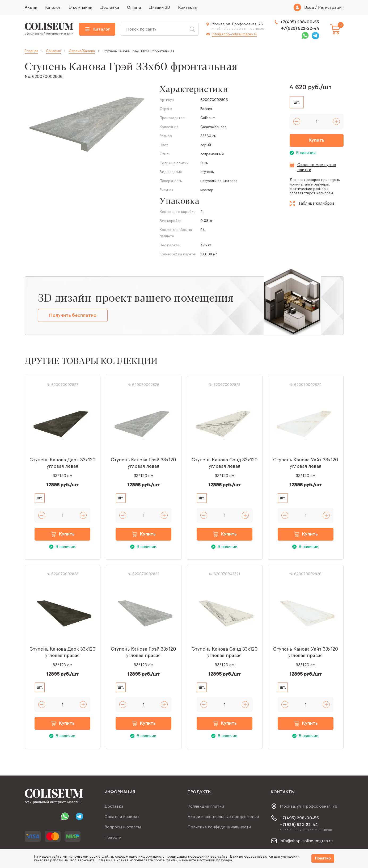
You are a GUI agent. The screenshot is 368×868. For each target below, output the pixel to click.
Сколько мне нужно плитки (317, 167)
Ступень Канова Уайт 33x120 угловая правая (306, 652)
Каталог (53, 7)
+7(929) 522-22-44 (300, 28)
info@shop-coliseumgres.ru (234, 34)
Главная (31, 51)
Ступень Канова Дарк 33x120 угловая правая (63, 652)
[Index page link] (49, 29)
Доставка (110, 7)
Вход (309, 7)
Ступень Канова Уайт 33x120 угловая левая (306, 463)
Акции (31, 7)
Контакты (188, 7)
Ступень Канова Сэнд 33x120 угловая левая (225, 463)
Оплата (134, 7)
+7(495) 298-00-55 (300, 22)
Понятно (323, 858)
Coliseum (54, 51)
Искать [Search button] (192, 29)
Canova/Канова (82, 51)
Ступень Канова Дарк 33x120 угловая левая (63, 463)
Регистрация (331, 7)
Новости (113, 837)
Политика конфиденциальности (219, 827)
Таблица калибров (316, 203)
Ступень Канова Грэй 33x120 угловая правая (143, 652)
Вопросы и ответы (123, 827)
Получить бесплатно (73, 315)
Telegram (315, 36)
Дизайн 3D (160, 7)
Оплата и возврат (122, 817)
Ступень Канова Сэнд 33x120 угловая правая (225, 652)
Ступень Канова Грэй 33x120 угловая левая (143, 463)
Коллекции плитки (206, 806)
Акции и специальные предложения (223, 817)
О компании (80, 7)
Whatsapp (305, 36)
